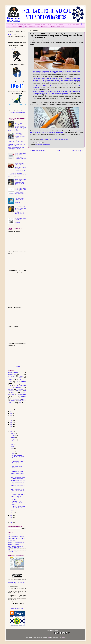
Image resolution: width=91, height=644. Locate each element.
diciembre (14, 433)
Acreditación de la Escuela (23, 24)
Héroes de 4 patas (13, 552)
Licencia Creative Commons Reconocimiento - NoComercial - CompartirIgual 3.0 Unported (17, 582)
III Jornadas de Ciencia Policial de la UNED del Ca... (17, 503)
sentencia (13, 401)
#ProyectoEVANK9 (13, 373)
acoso (22, 376)
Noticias (10, 24)
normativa (22, 394)
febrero (13, 511)
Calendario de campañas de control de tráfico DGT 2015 (19, 486)
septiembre (14, 440)
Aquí (9, 35)
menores (23, 393)
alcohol (20, 378)
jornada (12, 393)
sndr (49, 638)
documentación (22, 386)
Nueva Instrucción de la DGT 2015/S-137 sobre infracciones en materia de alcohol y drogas (20, 182)
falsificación (11, 391)
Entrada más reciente (38, 151)
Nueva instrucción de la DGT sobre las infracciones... (18, 478)
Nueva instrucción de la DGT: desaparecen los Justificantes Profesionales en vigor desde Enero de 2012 (20, 192)
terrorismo (48, 145)
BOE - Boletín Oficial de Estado (16, 537)
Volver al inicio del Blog (17, 609)
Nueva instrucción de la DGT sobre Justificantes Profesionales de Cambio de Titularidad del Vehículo (20, 157)
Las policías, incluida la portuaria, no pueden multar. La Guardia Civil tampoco (17, 175)
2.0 (22, 374)
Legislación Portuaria (13, 544)
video (20, 403)
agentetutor (10, 378)
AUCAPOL (11, 550)
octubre (13, 438)
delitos (22, 384)
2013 (11, 518)
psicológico (16, 399)
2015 (11, 431)
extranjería (42, 145)
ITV (25, 391)
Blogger (63, 638)
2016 (11, 429)
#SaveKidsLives (12, 374)
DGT (10, 386)
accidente (11, 376)
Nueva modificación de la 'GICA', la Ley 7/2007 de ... (18, 490)
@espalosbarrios (17, 49)
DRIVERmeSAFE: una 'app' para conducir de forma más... (18, 482)
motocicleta (11, 395)
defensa (15, 384)
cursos (37, 145)
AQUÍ (15, 602)
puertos (24, 399)
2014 (11, 516)
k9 (17, 392)
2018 (11, 425)
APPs (21, 380)
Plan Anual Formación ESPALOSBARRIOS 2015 (54, 139)
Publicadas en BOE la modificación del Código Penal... (18, 457)
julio (12, 444)
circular (17, 382)
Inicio (58, 151)
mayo (13, 449)
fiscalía (19, 391)
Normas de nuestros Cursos (43, 24)
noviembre (14, 435)
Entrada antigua (77, 151)
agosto (13, 442)
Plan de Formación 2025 (15, 27)
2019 (11, 422)
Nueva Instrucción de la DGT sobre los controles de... (18, 471)
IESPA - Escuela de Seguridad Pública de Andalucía (16, 547)
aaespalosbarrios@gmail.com (17, 113)
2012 (11, 520)
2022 (11, 416)
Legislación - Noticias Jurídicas (16, 542)
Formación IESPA (59, 24)
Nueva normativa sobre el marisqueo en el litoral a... (18, 494)
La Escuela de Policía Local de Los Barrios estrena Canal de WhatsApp (20, 220)
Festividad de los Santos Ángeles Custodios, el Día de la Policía (20, 200)
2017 (11, 427)
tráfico (11, 403)
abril (12, 451)
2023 (11, 413)
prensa (23, 397)
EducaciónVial (17, 387)
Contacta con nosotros (58, 27)
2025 (11, 409)
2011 (11, 522)
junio (13, 447)
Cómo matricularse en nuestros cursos (36, 27)
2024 (11, 411)
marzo (13, 453)
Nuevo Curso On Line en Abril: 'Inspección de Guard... (17, 466)
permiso (15, 397)
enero (13, 513)
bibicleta (10, 382)
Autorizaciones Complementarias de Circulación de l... (17, 461)
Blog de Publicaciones (73, 24)
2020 (11, 420)
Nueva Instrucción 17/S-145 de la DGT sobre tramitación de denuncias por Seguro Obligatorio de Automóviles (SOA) (21, 167)
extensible (11, 389)
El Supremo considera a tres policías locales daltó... (18, 507)
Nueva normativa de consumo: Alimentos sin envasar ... (18, 498)
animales (11, 380)
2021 (11, 418)
